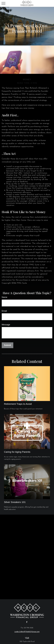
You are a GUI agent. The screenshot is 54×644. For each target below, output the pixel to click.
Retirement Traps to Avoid (18, 404)
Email (4, 311)
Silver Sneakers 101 (15, 502)
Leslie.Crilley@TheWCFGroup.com (27, 632)
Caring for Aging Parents (17, 452)
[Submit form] (8, 345)
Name (4, 297)
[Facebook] (27, 622)
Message (6, 325)
